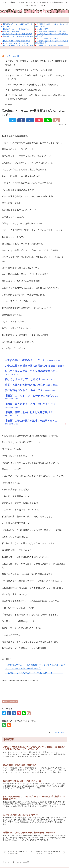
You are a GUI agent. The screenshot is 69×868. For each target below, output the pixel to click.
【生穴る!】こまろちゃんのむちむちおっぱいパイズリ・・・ (34, 673)
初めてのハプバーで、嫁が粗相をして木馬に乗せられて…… (34, 85)
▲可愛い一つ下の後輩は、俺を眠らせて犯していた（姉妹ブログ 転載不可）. (36, 63)
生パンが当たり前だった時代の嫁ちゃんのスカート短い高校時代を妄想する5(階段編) (35, 97)
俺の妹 (9, 105)
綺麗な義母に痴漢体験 (11, 31)
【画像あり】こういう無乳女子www (16, 29)
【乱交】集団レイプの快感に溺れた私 (16, 41)
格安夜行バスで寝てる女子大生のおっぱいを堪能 (29, 70)
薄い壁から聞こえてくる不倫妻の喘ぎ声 (17, 34)
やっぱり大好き (43, 29)
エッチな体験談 (12, 56)
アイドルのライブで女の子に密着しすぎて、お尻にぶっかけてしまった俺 (35, 77)
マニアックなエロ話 (10, 702)
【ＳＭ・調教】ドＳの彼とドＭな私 (16, 43)
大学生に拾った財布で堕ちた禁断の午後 (52, 31)
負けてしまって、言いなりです (48, 38)
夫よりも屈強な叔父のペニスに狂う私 (23, 90)
